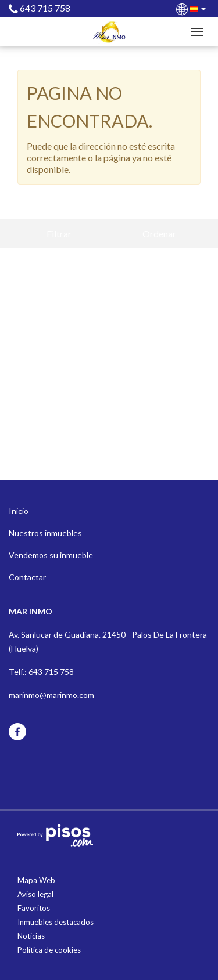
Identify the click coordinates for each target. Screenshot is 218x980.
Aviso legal (35, 894)
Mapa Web (36, 880)
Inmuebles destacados (56, 922)
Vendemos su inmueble (51, 555)
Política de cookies (49, 950)
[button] (192, 8)
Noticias (31, 936)
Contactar (27, 577)
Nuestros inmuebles (45, 533)
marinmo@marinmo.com (51, 695)
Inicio (19, 511)
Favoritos (34, 908)
